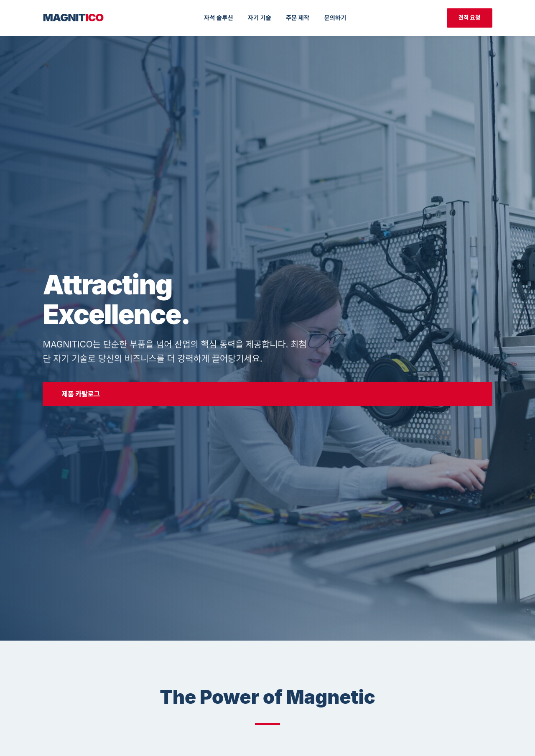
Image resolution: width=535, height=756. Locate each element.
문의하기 (335, 18)
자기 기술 (259, 18)
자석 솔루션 (219, 18)
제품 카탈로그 (81, 394)
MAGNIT (73, 17)
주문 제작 (298, 18)
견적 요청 (470, 18)
